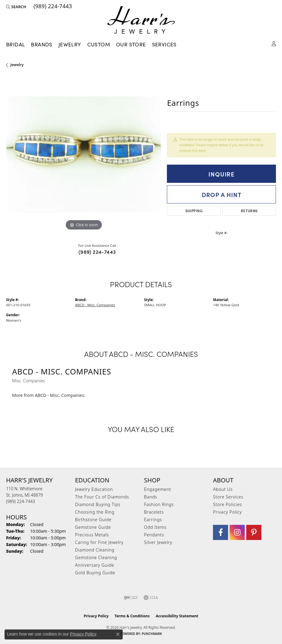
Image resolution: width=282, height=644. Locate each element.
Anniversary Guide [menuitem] (95, 565)
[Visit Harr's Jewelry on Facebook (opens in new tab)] (221, 532)
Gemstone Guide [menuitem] (93, 527)
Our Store (131, 44)
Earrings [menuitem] (153, 520)
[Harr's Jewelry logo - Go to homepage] (141, 20)
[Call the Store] (21, 501)
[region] (83, 154)
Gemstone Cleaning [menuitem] (96, 557)
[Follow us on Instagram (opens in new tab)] (237, 532)
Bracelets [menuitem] (154, 512)
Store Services (228, 497)
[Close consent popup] (118, 634)
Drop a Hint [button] (222, 194)
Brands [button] (41, 44)
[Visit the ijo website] (131, 598)
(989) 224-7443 (97, 252)
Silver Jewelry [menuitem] (158, 542)
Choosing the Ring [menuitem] (95, 512)
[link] (52, 7)
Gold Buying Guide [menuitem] (95, 573)
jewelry (17, 65)
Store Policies (227, 504)
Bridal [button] (15, 44)
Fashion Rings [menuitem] (159, 504)
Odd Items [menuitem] (155, 527)
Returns (249, 211)
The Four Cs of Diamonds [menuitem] (102, 497)
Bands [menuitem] (151, 497)
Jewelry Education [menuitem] (94, 489)
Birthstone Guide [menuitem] (93, 520)
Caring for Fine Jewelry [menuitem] (99, 542)
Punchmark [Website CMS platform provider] (152, 634)
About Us (223, 489)
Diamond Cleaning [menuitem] (95, 550)
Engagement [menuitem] (158, 489)
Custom (99, 44)
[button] (16, 7)
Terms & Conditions (132, 616)
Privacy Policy (227, 512)
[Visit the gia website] (151, 598)
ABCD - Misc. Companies (95, 305)
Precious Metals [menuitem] (92, 535)
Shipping (194, 211)
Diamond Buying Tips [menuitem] (98, 504)
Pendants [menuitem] (154, 535)
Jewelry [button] (70, 44)
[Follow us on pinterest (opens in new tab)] (254, 532)
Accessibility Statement (177, 616)
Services (164, 44)
